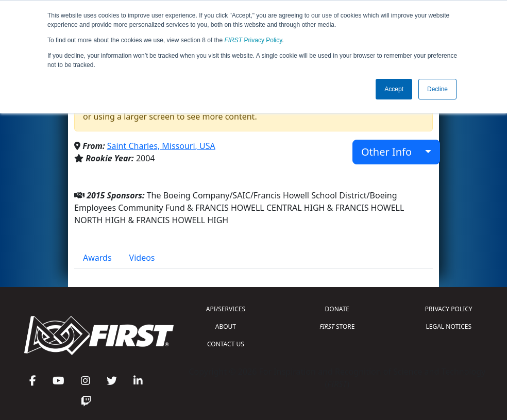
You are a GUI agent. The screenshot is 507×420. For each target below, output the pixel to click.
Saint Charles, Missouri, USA (161, 146)
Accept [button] (394, 89)
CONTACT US (226, 344)
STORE (337, 326)
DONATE (337, 309)
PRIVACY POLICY (449, 309)
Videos (142, 258)
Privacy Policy (253, 40)
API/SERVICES (226, 309)
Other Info (392, 152)
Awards (97, 258)
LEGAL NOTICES (449, 326)
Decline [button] (437, 89)
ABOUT (226, 326)
